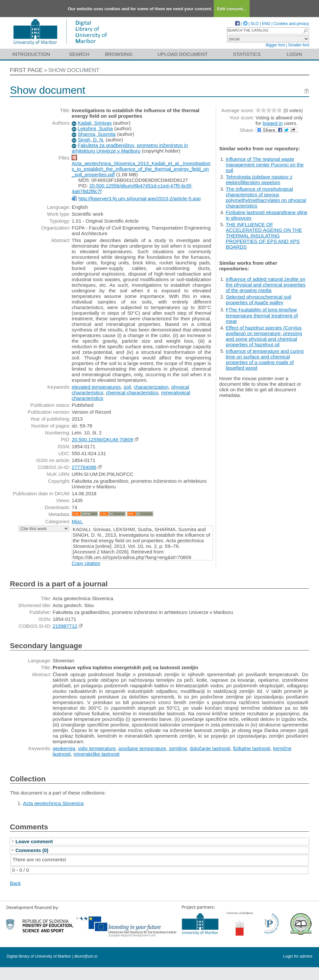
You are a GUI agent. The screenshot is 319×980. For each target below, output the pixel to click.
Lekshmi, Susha (95, 128)
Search (79, 54)
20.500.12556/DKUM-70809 (102, 440)
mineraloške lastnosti (96, 754)
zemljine (178, 748)
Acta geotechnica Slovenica (53, 803)
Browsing (119, 54)
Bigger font (275, 45)
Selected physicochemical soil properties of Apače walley (258, 300)
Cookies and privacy (291, 24)
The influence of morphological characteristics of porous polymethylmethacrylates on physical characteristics (266, 197)
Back (15, 883)
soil (127, 387)
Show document (74, 70)
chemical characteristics (132, 392)
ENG (266, 24)
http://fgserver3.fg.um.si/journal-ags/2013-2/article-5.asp (139, 198)
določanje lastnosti (210, 748)
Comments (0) (32, 850)
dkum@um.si (86, 956)
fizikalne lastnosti (252, 748)
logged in (273, 123)
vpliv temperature (97, 748)
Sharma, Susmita (97, 134)
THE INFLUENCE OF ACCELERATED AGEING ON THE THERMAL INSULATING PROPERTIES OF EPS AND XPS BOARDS (264, 236)
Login (294, 54)
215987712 (65, 626)
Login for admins (298, 956)
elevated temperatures (96, 387)
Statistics (247, 54)
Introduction (31, 54)
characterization (151, 387)
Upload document (183, 54)
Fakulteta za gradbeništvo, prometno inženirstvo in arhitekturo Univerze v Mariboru (130, 148)
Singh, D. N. (91, 140)
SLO (255, 24)
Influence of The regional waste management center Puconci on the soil (265, 165)
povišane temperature (142, 748)
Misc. (77, 521)
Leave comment (34, 841)
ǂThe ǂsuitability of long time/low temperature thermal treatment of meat (262, 315)
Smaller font (299, 45)
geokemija (64, 748)
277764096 (84, 467)
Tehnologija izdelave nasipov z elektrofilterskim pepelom (259, 180)
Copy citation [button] (86, 563)
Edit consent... (232, 9)
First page (26, 70)
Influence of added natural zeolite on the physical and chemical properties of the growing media (266, 285)
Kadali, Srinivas (95, 123)
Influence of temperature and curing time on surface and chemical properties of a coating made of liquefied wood (265, 359)
